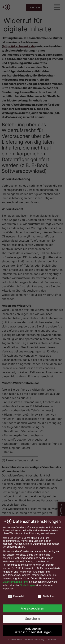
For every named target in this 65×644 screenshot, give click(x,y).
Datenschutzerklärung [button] (34, 640)
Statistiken (46, 596)
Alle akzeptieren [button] (32, 608)
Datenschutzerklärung (15, 582)
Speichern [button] (32, 619)
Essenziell (16, 596)
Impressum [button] (51, 640)
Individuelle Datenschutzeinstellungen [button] (33, 631)
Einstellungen (27, 585)
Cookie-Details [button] (16, 640)
